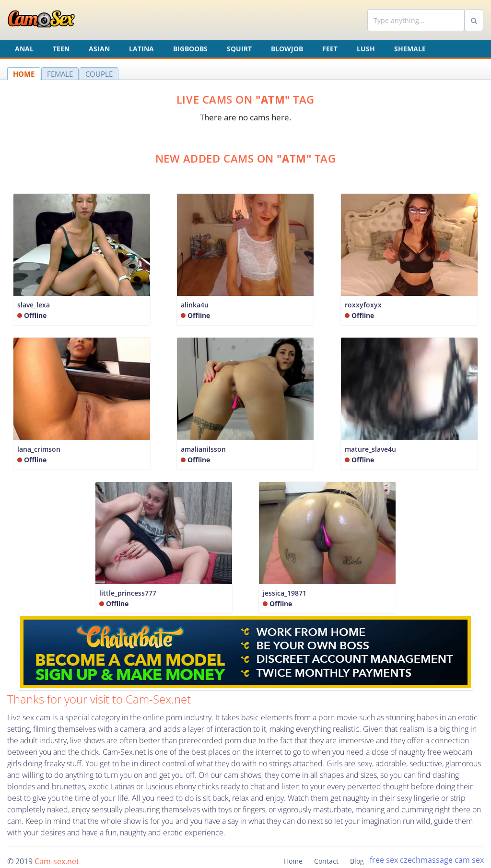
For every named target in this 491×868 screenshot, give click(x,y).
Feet (330, 49)
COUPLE (99, 74)
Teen (61, 49)
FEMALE (60, 74)
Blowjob (287, 49)
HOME (24, 74)
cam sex (469, 860)
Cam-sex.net (57, 861)
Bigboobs (190, 49)
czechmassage (426, 860)
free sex (384, 860)
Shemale (410, 49)
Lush (366, 49)
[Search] (416, 20)
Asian (99, 49)
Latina (141, 49)
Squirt (239, 49)
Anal (24, 49)
